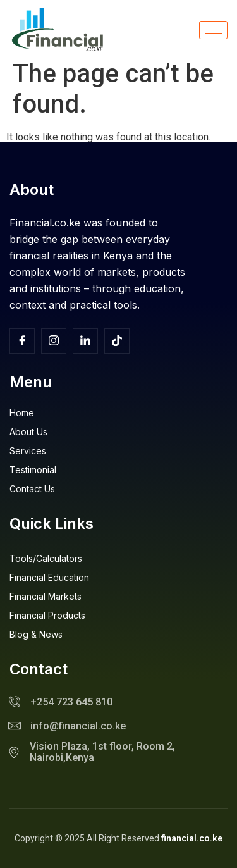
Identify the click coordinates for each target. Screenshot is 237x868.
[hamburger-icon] (213, 30)
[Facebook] (22, 341)
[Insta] (54, 341)
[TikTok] (117, 341)
